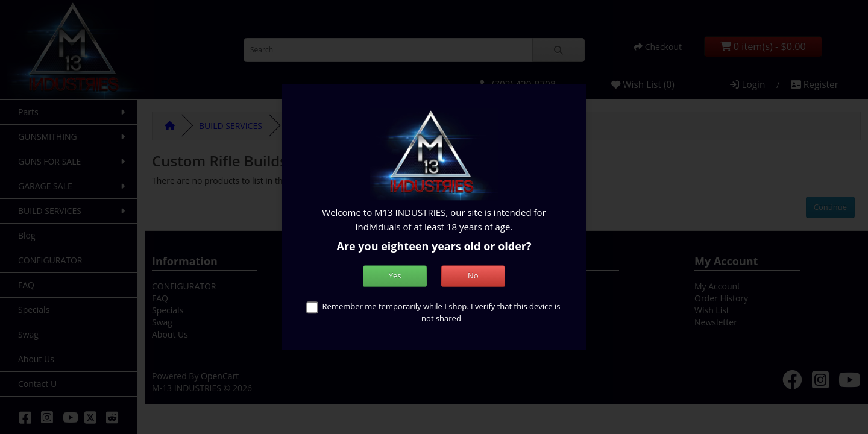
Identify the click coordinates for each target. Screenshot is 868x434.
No (473, 276)
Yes (395, 276)
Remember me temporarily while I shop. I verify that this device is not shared (442, 313)
